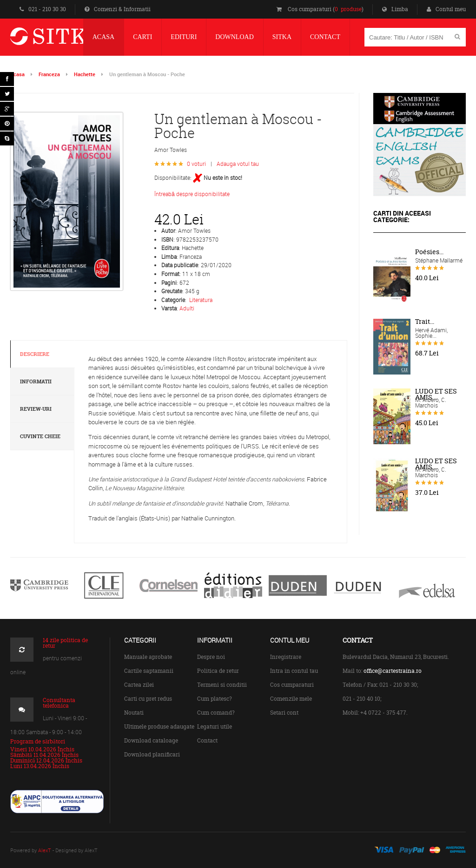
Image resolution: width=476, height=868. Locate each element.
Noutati (134, 713)
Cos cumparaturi (292, 685)
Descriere (35, 354)
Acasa (17, 74)
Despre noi (211, 657)
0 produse (348, 9)
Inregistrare (286, 657)
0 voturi (196, 164)
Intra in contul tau (294, 671)
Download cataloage (151, 740)
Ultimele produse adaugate (159, 727)
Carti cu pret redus (148, 699)
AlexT (45, 850)
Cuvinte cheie (40, 436)
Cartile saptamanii (149, 671)
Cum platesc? (215, 699)
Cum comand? (216, 713)
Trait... (425, 322)
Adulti (187, 308)
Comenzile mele (291, 699)
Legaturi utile (215, 727)
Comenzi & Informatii (118, 9)
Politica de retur (218, 671)
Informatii (36, 381)
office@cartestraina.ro (393, 671)
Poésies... (429, 252)
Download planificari (152, 754)
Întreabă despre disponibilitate (192, 194)
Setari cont (284, 713)
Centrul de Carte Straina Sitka (70, 40)
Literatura (201, 300)
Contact (207, 740)
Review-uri (36, 409)
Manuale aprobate (148, 657)
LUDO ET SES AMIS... (436, 394)
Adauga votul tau (238, 164)
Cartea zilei (139, 685)
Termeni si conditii (222, 685)
